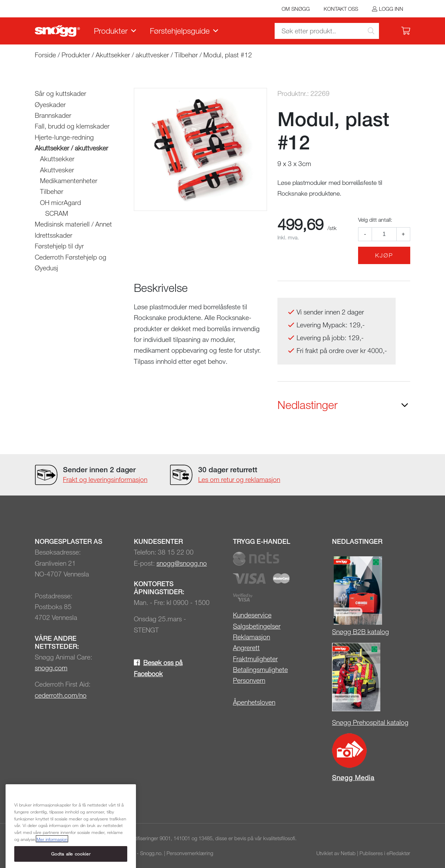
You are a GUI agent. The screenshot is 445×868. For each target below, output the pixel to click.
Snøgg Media (353, 777)
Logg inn (391, 9)
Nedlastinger (308, 405)
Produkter (111, 31)
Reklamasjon (252, 637)
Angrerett (246, 648)
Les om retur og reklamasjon (239, 479)
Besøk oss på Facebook (158, 668)
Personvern (249, 680)
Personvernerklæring (190, 853)
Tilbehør (186, 55)
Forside (45, 55)
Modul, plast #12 (228, 55)
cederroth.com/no (61, 695)
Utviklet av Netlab (336, 853)
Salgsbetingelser (257, 626)
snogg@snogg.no (182, 563)
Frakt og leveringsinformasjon (105, 479)
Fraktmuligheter (255, 659)
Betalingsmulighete (260, 669)
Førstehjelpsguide (180, 31)
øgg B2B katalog (364, 632)
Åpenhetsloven (254, 702)
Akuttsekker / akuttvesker (132, 55)
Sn (336, 632)
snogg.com (51, 668)
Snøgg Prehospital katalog (370, 722)
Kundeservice (252, 615)
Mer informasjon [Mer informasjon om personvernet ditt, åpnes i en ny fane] (52, 862)
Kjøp (384, 255)
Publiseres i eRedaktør (385, 853)
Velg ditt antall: (375, 220)
